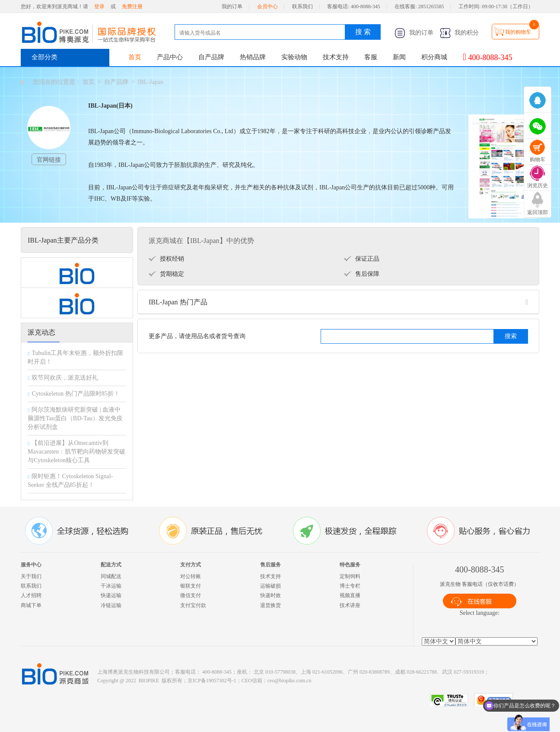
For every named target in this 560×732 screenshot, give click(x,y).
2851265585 (431, 6)
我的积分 (459, 33)
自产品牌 (211, 57)
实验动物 (294, 57)
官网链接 (49, 160)
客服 (371, 57)
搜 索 (363, 32)
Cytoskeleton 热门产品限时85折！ (75, 394)
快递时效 (270, 595)
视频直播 (350, 595)
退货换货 (270, 605)
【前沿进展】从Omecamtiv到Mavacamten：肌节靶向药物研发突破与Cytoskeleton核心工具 (76, 452)
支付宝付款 (193, 605)
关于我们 (31, 576)
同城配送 (111, 576)
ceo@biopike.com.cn (290, 681)
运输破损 (270, 586)
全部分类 (45, 57)
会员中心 (267, 6)
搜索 (511, 336)
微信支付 (191, 595)
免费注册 (132, 6)
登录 (99, 6)
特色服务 (350, 565)
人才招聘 (31, 595)
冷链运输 (111, 605)
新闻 (399, 57)
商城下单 (31, 605)
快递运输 (111, 595)
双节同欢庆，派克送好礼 (65, 378)
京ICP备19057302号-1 (212, 681)
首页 (135, 57)
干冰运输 (111, 586)
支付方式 (191, 565)
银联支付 (191, 586)
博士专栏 (350, 586)
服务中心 (31, 565)
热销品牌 (253, 57)
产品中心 (170, 57)
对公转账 (191, 576)
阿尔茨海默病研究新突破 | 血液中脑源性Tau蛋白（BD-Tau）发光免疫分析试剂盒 (75, 418)
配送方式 (111, 565)
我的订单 (232, 6)
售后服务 (270, 565)
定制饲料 (350, 576)
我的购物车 (518, 32)
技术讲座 (350, 605)
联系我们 (302, 6)
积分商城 (434, 57)
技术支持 (336, 57)
